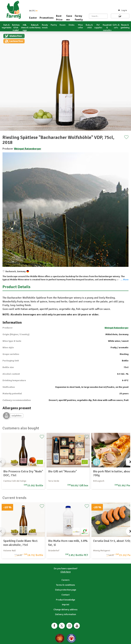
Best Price (59, 18)
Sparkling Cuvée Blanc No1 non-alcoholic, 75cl (20, 543)
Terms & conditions (65, 585)
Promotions (47, 18)
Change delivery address (65, 610)
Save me (69, 18)
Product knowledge (65, 600)
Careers (65, 580)
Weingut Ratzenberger (28, 149)
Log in (122, 10)
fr (33, 11)
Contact (65, 595)
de (30, 11)
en (37, 11)
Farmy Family (79, 18)
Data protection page (66, 590)
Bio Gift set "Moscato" (63, 471)
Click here (66, 572)
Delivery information (65, 614)
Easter (33, 18)
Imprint (65, 605)
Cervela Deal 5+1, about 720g (112, 541)
